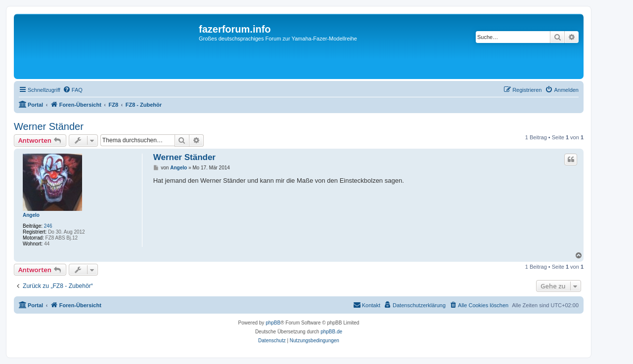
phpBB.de (331, 332)
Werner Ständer (49, 126)
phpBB (273, 323)
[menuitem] (73, 90)
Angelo (31, 215)
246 (48, 226)
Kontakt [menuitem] (367, 305)
